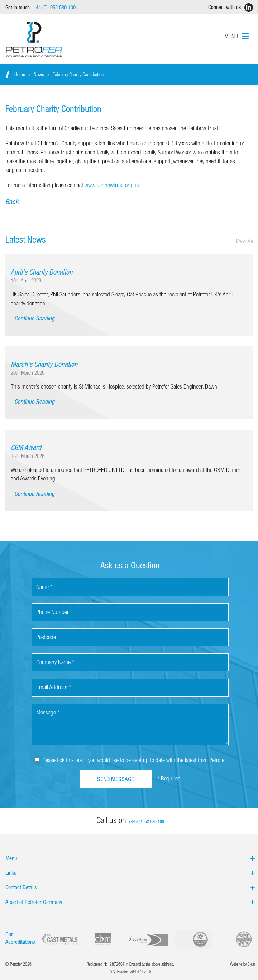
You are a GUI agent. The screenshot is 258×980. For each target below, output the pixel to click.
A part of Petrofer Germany (130, 902)
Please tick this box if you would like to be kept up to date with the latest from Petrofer (130, 760)
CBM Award (26, 447)
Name (44, 587)
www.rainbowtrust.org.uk (112, 185)
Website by (243, 964)
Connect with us (229, 8)
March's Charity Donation (44, 364)
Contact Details (130, 887)
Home (20, 74)
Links (130, 872)
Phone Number (52, 612)
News (39, 74)
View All (244, 241)
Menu (130, 858)
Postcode (46, 637)
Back (12, 201)
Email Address (54, 687)
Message (48, 712)
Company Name (55, 662)
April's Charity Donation (42, 272)
